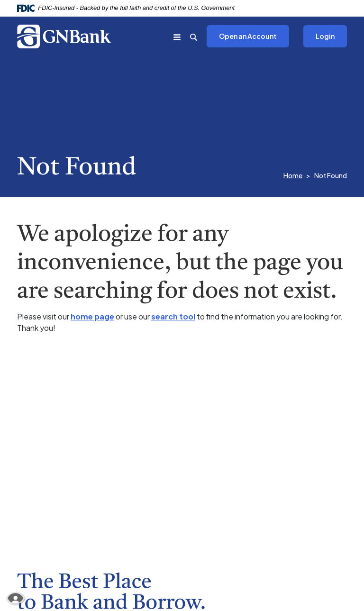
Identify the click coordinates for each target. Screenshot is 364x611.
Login (325, 36)
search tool (173, 316)
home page (92, 316)
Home (293, 175)
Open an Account (242, 37)
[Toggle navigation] (177, 36)
